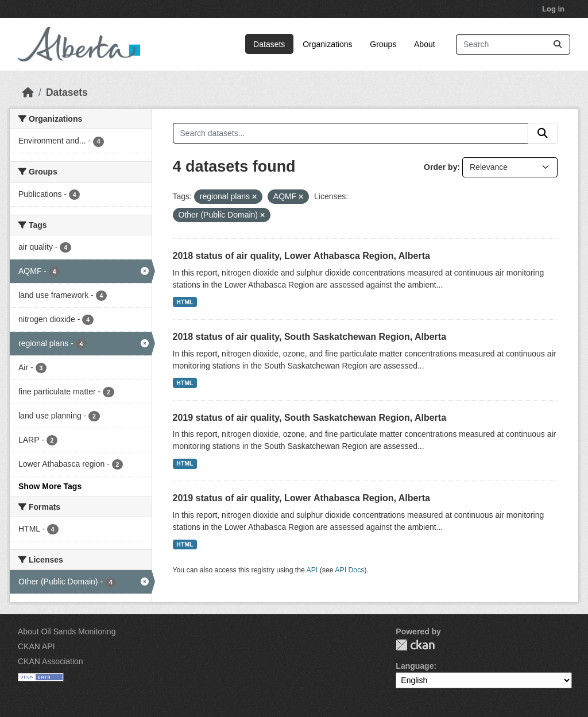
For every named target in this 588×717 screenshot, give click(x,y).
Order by (440, 167)
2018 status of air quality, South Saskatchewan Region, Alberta (310, 337)
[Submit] (558, 44)
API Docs (349, 570)
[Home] (28, 92)
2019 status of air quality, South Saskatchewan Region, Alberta (310, 418)
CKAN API (36, 646)
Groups (383, 44)
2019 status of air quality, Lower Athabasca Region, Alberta (301, 498)
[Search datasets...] (513, 44)
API (312, 570)
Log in (553, 9)
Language (415, 666)
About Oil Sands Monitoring (67, 631)
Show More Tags (50, 486)
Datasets (269, 44)
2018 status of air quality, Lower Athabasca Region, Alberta (301, 256)
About (425, 44)
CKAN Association (51, 661)
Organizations (327, 44)
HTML (185, 302)
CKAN (415, 645)
